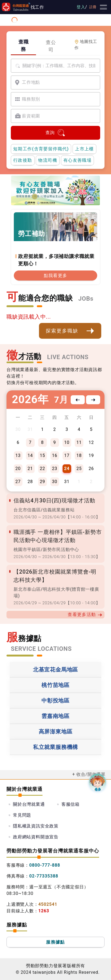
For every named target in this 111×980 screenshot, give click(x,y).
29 (43, 482)
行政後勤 (23, 160)
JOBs (86, 299)
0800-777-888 (45, 865)
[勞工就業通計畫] (42, 195)
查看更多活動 (85, 615)
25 (79, 469)
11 (79, 442)
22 (43, 469)
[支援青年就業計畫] (48, 195)
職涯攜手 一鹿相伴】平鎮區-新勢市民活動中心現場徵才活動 (58, 536)
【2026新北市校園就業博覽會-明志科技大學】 (55, 576)
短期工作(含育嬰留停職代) (41, 149)
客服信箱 (71, 804)
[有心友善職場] (35, 197)
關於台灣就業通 (29, 804)
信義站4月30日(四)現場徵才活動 (54, 500)
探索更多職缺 (70, 331)
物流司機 (48, 160)
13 (18, 455)
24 (67, 469)
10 (67, 442)
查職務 (23, 45)
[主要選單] (103, 7)
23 (55, 469)
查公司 (51, 46)
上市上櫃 (84, 149)
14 (30, 455)
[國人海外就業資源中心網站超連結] (72, 195)
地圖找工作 (86, 45)
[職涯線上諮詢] (78, 195)
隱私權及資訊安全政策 (36, 826)
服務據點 (56, 942)
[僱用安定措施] (54, 195)
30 (55, 482)
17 (67, 455)
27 (18, 482)
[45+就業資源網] (66, 195)
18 (79, 455)
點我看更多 (56, 276)
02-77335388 (44, 876)
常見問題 (22, 815)
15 (43, 455)
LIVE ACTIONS (68, 357)
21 (30, 469)
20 (18, 469)
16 (55, 455)
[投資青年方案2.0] (60, 195)
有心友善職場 (77, 160)
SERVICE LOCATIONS (41, 649)
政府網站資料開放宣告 (36, 837)
